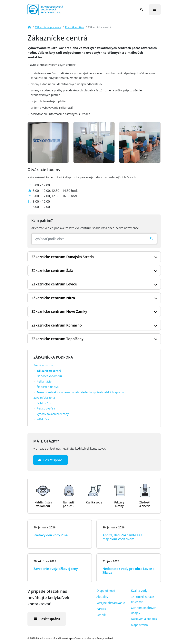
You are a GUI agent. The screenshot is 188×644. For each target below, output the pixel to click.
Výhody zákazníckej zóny (53, 414)
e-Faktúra (43, 419)
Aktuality (102, 597)
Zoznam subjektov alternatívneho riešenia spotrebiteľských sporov (80, 392)
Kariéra (101, 609)
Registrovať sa (46, 408)
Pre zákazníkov (75, 27)
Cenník (101, 615)
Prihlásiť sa (44, 403)
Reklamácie (44, 381)
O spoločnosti (106, 591)
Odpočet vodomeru (49, 376)
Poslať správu (50, 460)
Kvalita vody (139, 591)
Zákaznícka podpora (48, 27)
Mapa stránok (140, 625)
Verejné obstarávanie (111, 603)
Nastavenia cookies (144, 619)
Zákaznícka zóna (44, 398)
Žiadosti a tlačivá (48, 387)
